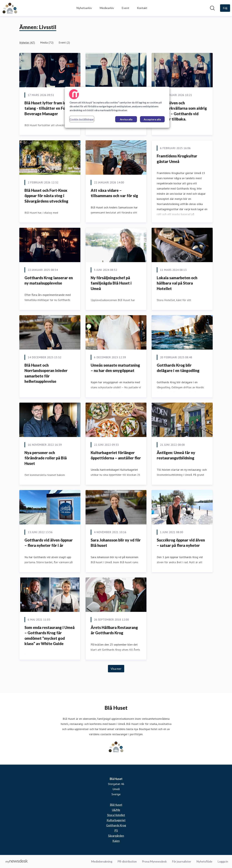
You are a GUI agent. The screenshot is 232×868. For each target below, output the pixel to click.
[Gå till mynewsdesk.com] (17, 862)
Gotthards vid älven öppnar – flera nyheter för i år (49, 543)
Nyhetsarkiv (84, 8)
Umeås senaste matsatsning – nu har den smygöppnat (115, 368)
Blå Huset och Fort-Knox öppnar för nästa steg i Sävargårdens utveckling (46, 196)
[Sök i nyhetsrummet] (212, 8)
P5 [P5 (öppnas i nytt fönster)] (116, 830)
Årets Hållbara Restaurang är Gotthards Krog (114, 630)
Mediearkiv (107, 8)
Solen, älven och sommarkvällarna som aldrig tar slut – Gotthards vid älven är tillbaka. (182, 111)
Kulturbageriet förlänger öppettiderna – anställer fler (116, 455)
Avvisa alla (126, 119)
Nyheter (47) (27, 43)
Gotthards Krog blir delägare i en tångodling (178, 368)
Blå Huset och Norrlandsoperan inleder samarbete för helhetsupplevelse (46, 373)
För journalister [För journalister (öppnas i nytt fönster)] (182, 861)
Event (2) (64, 43)
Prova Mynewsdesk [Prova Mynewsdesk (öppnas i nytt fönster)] (154, 861)
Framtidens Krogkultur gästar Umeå (177, 159)
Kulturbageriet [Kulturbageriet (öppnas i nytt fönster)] (116, 820)
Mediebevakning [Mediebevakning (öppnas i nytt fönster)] (102, 861)
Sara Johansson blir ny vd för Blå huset (116, 543)
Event (125, 8)
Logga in (223, 861)
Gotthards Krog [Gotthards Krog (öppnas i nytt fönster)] (116, 825)
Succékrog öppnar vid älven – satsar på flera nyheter (181, 543)
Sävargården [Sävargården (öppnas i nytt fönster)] (116, 836)
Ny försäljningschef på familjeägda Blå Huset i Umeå (111, 283)
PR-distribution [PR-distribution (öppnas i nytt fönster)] (127, 861)
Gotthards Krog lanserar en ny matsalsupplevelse (49, 280)
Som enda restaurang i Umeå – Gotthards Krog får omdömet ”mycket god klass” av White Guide (50, 636)
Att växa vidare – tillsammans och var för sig (114, 193)
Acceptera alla (152, 119)
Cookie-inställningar (82, 119)
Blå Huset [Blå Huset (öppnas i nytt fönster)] (116, 805)
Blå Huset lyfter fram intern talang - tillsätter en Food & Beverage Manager (49, 108)
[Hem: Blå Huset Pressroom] (10, 8)
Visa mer (116, 669)
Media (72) (47, 43)
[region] (117, 107)
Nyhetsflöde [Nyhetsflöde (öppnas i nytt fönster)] (204, 861)
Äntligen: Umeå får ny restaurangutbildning (176, 455)
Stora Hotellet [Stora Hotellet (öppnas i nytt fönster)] (116, 815)
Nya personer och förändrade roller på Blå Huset (46, 458)
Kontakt (142, 8)
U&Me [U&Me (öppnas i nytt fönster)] (116, 810)
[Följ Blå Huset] (225, 8)
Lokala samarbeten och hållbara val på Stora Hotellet (177, 283)
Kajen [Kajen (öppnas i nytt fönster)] (116, 841)
